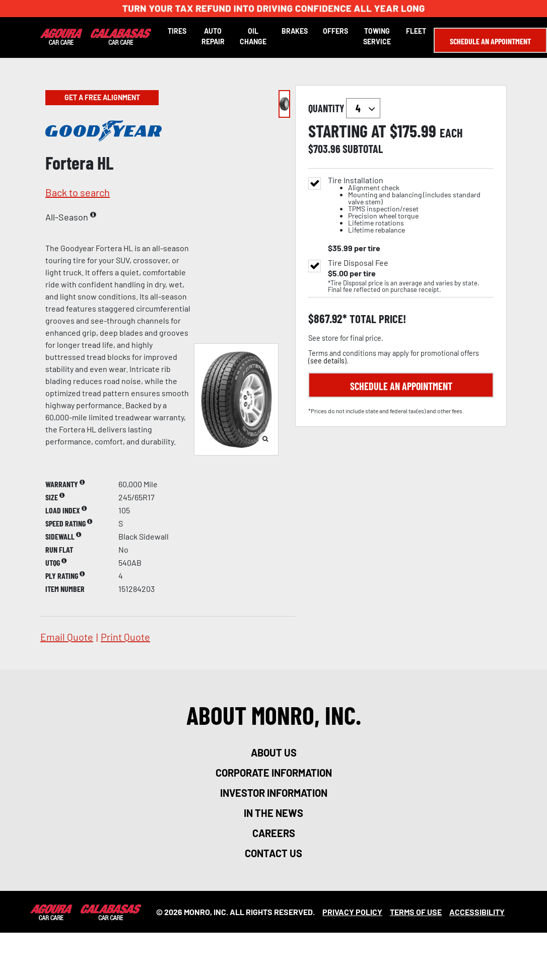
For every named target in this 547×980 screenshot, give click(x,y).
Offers (335, 31)
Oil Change (253, 36)
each (451, 133)
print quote (125, 637)
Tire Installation (411, 205)
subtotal (363, 148)
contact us (273, 853)
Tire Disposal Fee (358, 263)
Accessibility (477, 912)
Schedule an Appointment (490, 41)
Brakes (295, 31)
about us (274, 752)
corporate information (274, 773)
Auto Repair (213, 36)
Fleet (416, 31)
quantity (344, 108)
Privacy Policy (352, 912)
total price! (377, 319)
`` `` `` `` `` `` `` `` (363, 108)
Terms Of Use (416, 912)
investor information (274, 793)
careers (274, 833)
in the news (273, 813)
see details (327, 361)
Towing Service (377, 36)
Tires (177, 31)
